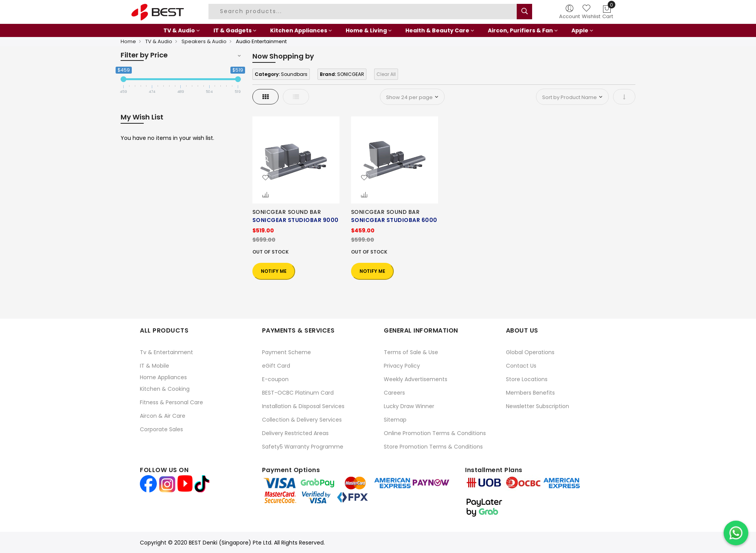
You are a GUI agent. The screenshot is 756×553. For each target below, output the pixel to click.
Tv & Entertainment (166, 352)
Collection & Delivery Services (302, 420)
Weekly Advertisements (416, 379)
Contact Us (521, 366)
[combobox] (364, 12)
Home (128, 41)
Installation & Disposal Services (303, 406)
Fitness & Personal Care (171, 402)
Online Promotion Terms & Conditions (435, 433)
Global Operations (530, 352)
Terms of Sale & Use (411, 352)
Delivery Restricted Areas (295, 433)
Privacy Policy (402, 366)
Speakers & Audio (204, 41)
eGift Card (276, 366)
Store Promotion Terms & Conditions (433, 447)
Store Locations (527, 379)
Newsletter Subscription (538, 406)
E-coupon (275, 379)
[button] (265, 178)
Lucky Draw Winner (409, 406)
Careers (394, 393)
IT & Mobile (155, 366)
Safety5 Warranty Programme (303, 447)
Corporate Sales (161, 429)
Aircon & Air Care (163, 416)
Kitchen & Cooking (165, 389)
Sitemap (395, 420)
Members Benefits (530, 393)
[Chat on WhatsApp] (736, 533)
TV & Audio (159, 41)
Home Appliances (163, 377)
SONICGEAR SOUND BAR (287, 212)
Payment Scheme (286, 352)
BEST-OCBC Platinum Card (298, 393)
